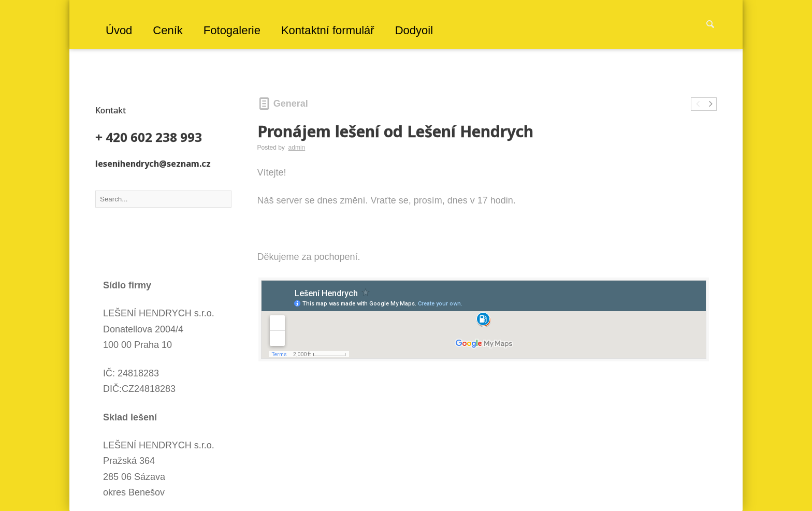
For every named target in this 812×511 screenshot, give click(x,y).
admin (297, 148)
